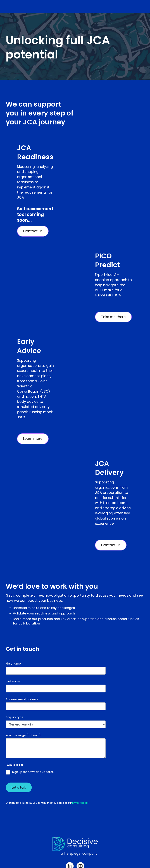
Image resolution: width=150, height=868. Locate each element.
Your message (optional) (23, 735)
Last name (13, 681)
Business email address (22, 699)
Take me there (113, 317)
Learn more (33, 439)
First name (13, 664)
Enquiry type (15, 717)
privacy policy (80, 803)
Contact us (33, 231)
